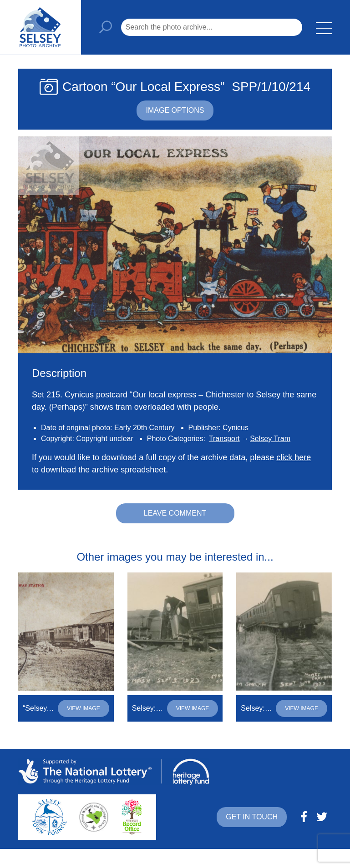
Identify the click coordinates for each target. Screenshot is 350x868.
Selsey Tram (270, 439)
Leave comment (175, 513)
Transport (224, 439)
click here (294, 457)
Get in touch (252, 817)
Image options (175, 110)
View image (84, 708)
